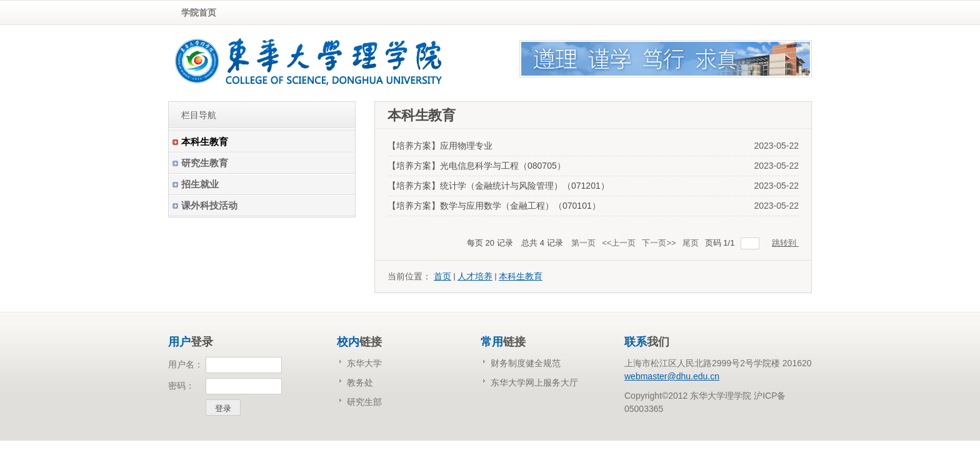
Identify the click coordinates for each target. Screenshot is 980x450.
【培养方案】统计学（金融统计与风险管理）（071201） (498, 186)
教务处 (360, 382)
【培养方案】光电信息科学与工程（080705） (477, 166)
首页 (442, 276)
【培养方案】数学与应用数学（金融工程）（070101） (494, 206)
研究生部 (364, 402)
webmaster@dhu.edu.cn (672, 376)
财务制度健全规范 (526, 363)
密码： (181, 386)
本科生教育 (521, 276)
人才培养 (475, 276)
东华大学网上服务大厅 (534, 382)
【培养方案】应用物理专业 (440, 146)
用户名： (186, 364)
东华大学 (364, 363)
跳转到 (785, 243)
